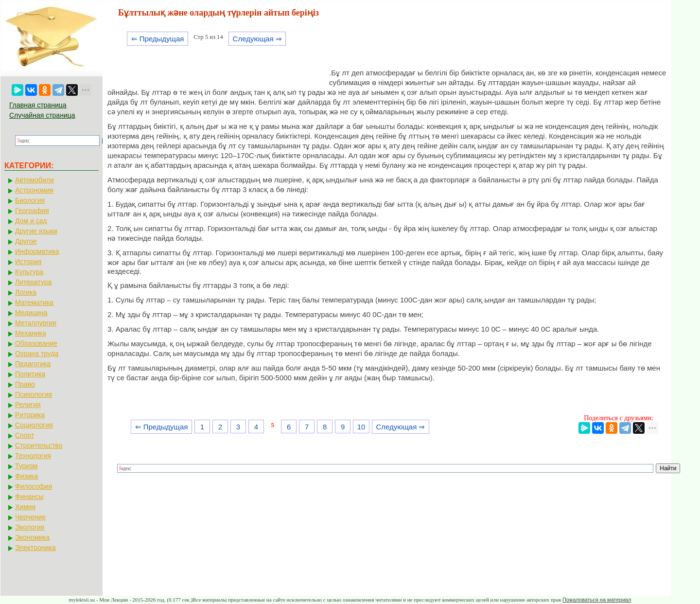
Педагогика (33, 364)
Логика (26, 292)
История (28, 262)
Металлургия (36, 323)
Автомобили (35, 180)
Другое (26, 241)
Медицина (31, 313)
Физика (26, 476)
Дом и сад (31, 221)
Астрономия (34, 190)
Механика (31, 333)
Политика (30, 374)
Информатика (37, 251)
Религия (28, 405)
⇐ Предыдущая (158, 39)
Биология (30, 200)
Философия (34, 486)
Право (25, 384)
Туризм (26, 466)
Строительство (39, 445)
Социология (34, 425)
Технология (33, 456)
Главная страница (38, 105)
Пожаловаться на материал (597, 600)
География (32, 211)
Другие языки (36, 231)
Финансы (29, 497)
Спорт (25, 435)
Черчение (30, 517)
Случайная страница (42, 115)
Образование (36, 343)
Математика (34, 302)
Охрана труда (37, 354)
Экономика (32, 537)
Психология (34, 394)
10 (361, 427)
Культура (29, 272)
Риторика (30, 415)
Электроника (35, 548)
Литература (33, 282)
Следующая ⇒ (257, 39)
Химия (25, 507)
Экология (30, 527)
